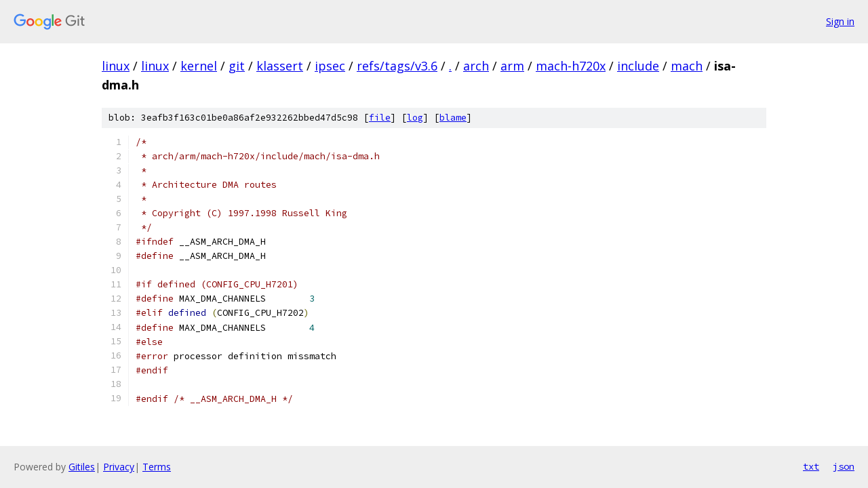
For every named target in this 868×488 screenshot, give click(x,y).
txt (811, 466)
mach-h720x (571, 66)
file (380, 118)
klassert (280, 66)
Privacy (119, 467)
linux (116, 66)
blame (453, 118)
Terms (157, 467)
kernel (199, 66)
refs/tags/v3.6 (397, 66)
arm (512, 66)
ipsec (330, 66)
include (638, 66)
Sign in (840, 21)
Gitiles (82, 467)
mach (687, 66)
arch (476, 66)
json (844, 466)
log (415, 118)
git (237, 66)
